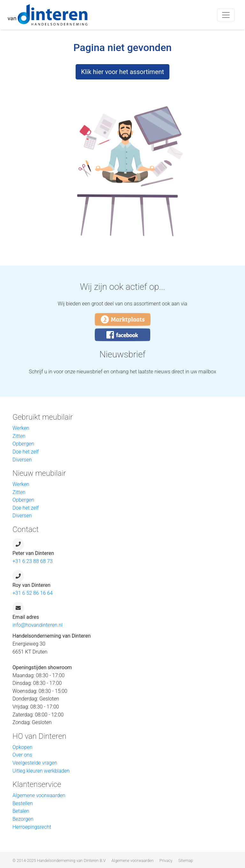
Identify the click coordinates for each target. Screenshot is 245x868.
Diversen (22, 460)
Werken (21, 428)
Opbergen (23, 444)
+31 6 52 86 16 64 (33, 593)
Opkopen (22, 747)
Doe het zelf (26, 452)
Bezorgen (23, 819)
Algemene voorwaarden (39, 795)
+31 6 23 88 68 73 (33, 561)
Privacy (166, 861)
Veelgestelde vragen (35, 763)
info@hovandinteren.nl (37, 625)
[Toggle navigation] (226, 15)
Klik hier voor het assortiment (122, 72)
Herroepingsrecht (32, 827)
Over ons (22, 755)
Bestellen (23, 803)
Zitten (19, 436)
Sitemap (186, 861)
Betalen (21, 811)
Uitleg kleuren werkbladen (41, 771)
